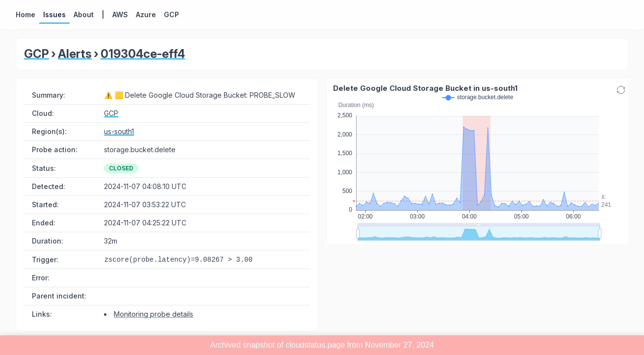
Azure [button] (146, 14)
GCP (37, 54)
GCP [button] (171, 14)
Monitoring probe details (154, 314)
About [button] (84, 14)
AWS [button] (120, 14)
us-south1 (119, 131)
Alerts (75, 54)
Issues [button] (54, 14)
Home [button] (26, 14)
